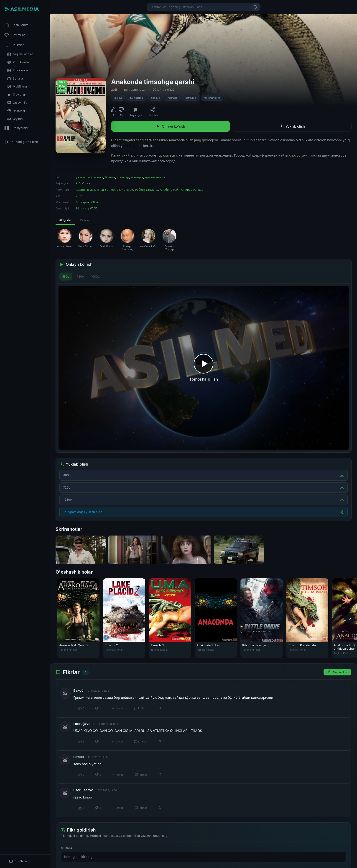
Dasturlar (16, 111)
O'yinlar (15, 119)
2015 (114, 90)
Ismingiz (66, 848)
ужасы (118, 98)
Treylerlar (17, 95)
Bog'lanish (19, 861)
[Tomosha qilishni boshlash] (204, 368)
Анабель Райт (170, 190)
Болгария (131, 90)
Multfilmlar (17, 86)
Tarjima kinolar (20, 54)
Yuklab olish (292, 126)
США (143, 90)
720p (80, 276)
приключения (212, 98)
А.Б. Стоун (83, 183)
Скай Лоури (125, 190)
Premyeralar (16, 128)
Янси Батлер (106, 190)
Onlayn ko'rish (171, 126)
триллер (173, 98)
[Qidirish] (255, 7)
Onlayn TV (17, 103)
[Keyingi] (350, 618)
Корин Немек (85, 190)
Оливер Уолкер (192, 190)
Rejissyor (86, 220)
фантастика (136, 98)
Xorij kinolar (18, 62)
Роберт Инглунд (147, 190)
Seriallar (16, 79)
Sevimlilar (15, 35)
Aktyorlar (65, 220)
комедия (191, 98)
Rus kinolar (18, 70)
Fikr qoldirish (337, 672)
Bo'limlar (25, 45)
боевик (156, 98)
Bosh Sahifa (16, 25)
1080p (95, 276)
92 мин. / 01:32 (164, 90)
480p (66, 276)
